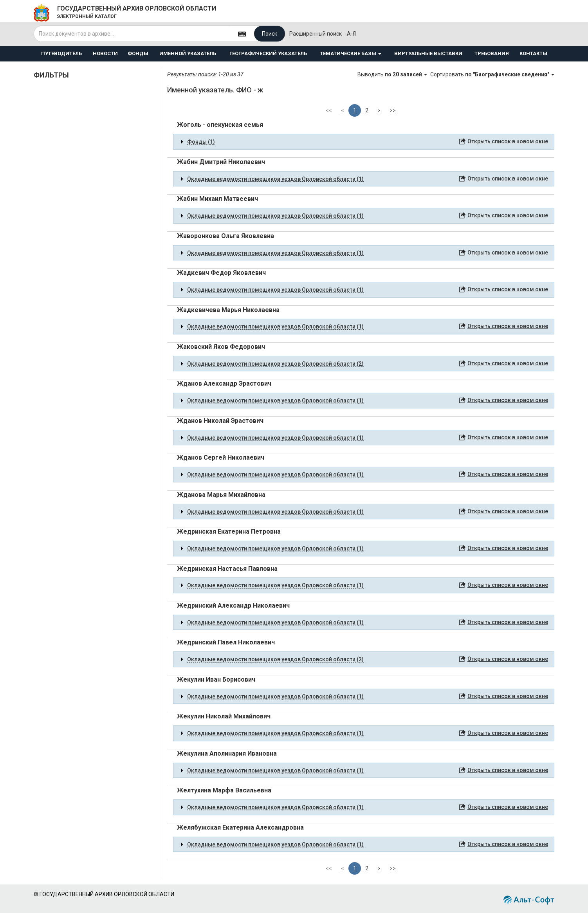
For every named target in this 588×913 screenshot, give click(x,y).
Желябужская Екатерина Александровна (240, 827)
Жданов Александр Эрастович (224, 383)
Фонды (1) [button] (201, 142)
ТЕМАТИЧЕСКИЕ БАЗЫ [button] (351, 53)
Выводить (393, 74)
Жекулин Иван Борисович (216, 679)
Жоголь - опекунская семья (220, 125)
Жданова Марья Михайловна (221, 495)
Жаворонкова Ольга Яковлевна (225, 236)
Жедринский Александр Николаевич (233, 605)
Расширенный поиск (316, 34)
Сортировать (492, 74)
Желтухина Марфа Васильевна (224, 790)
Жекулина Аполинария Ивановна (227, 753)
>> (393, 110)
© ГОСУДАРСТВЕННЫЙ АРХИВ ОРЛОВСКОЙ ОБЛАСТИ (104, 894)
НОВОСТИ (105, 53)
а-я (351, 34)
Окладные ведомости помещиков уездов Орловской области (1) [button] (275, 179)
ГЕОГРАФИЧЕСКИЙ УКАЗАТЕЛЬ (268, 53)
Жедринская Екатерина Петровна (229, 531)
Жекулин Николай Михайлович (224, 716)
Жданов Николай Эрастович (220, 421)
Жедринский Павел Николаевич (226, 642)
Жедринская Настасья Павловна (227, 569)
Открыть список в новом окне (508, 141)
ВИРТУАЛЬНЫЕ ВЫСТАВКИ (428, 53)
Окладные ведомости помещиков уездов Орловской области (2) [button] (275, 364)
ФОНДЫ (138, 53)
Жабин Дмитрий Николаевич (221, 162)
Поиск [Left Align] (270, 34)
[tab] (364, 142)
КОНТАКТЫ (533, 53)
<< (329, 110)
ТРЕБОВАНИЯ (492, 53)
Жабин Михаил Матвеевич (217, 199)
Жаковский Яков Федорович (221, 347)
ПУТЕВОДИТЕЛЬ (61, 53)
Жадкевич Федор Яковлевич (221, 273)
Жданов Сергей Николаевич (221, 457)
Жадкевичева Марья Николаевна (228, 310)
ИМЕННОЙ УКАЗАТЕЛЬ (188, 53)
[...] (132, 34)
